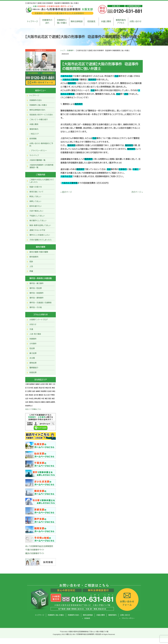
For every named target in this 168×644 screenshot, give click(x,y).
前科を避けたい (36, 206)
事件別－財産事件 (37, 293)
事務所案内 (34, 129)
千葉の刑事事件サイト (35, 550)
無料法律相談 (77, 22)
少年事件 (33, 344)
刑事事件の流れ (47, 22)
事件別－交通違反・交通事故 (41, 303)
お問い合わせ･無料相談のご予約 (41, 145)
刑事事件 (70, 51)
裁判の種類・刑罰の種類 (39, 252)
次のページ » (137, 192)
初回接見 (91, 22)
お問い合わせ (135, 22)
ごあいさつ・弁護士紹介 (39, 120)
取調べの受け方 (36, 187)
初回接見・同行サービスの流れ (41, 115)
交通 (31, 329)
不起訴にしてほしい (37, 216)
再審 (31, 271)
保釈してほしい (35, 201)
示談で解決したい (36, 211)
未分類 (32, 358)
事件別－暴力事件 (37, 283)
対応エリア (35, 134)
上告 (31, 266)
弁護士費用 (106, 22)
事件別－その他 (36, 307)
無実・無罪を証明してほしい (40, 225)
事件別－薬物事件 (37, 298)
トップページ (33, 22)
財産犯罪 (33, 372)
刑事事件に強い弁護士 (62, 22)
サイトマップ (34, 155)
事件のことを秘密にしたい (40, 235)
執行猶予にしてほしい (38, 221)
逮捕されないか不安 (37, 230)
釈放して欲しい (35, 197)
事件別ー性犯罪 (36, 288)
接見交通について (36, 192)
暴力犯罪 (33, 353)
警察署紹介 (34, 368)
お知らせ (33, 324)
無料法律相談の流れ (37, 110)
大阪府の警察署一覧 (37, 160)
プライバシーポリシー (39, 151)
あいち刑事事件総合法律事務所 (39, 546)
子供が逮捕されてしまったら (41, 240)
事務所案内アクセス (121, 22)
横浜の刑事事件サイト (35, 553)
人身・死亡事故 (35, 334)
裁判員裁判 (34, 257)
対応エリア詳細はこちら (33, 409)
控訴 (31, 262)
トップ (63, 51)
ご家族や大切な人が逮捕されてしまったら (42, 181)
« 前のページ (66, 192)
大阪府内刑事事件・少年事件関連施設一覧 (41, 166)
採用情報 (33, 139)
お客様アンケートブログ (39, 320)
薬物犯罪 (33, 363)
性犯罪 (32, 348)
